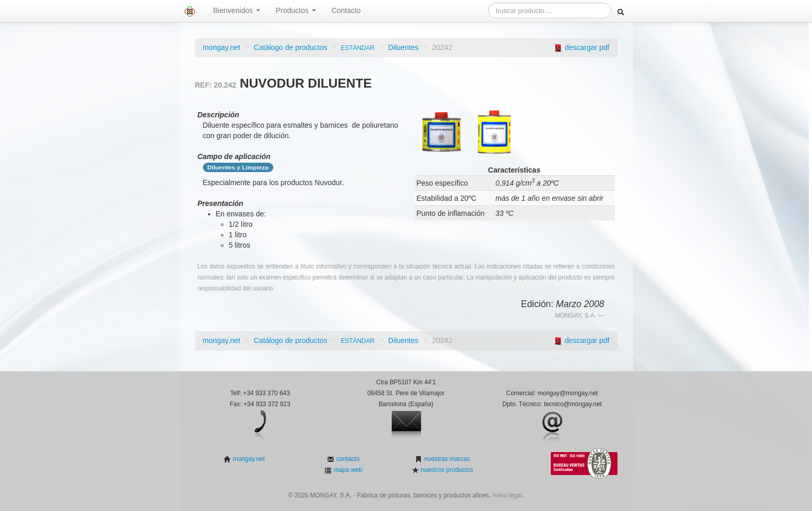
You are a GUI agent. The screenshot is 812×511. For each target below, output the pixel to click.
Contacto (346, 10)
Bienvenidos (237, 10)
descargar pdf (587, 47)
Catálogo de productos (291, 47)
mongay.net (222, 47)
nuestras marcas (446, 459)
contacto (347, 459)
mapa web (347, 470)
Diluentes (403, 47)
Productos (296, 10)
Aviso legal (507, 495)
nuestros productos (446, 470)
